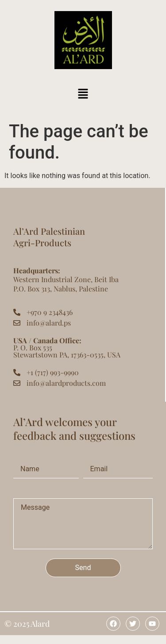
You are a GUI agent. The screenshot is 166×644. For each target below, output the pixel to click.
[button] (83, 94)
